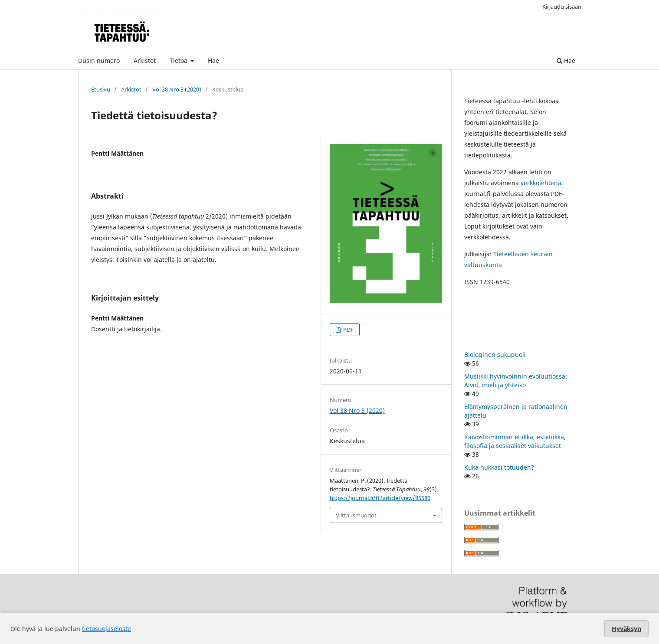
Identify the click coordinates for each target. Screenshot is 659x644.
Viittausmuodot (356, 515)
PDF (348, 330)
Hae (213, 60)
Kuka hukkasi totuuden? (499, 467)
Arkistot (145, 60)
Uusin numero (99, 60)
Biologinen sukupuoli (495, 355)
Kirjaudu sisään (562, 7)
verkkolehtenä (541, 183)
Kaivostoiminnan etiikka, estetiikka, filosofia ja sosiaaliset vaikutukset (515, 441)
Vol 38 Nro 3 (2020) (177, 89)
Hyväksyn (626, 629)
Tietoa (179, 60)
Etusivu (101, 89)
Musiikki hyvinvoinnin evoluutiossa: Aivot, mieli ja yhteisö (516, 381)
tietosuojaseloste (107, 629)
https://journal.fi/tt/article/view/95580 (380, 498)
